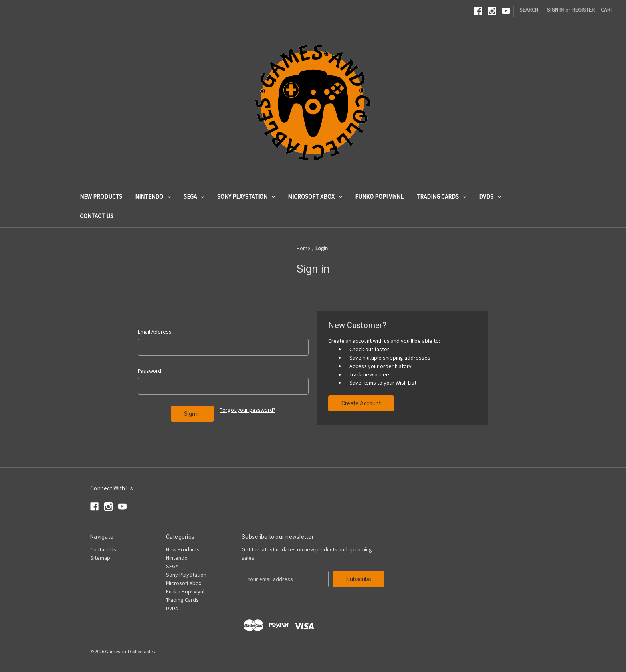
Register (583, 10)
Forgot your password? (248, 410)
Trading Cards (441, 197)
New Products (101, 197)
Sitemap (100, 558)
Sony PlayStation (246, 197)
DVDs (490, 197)
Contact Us (97, 216)
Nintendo (153, 197)
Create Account (361, 403)
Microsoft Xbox (315, 197)
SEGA (194, 197)
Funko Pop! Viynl (379, 197)
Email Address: (155, 332)
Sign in (555, 10)
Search (529, 10)
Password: (150, 371)
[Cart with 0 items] (607, 10)
